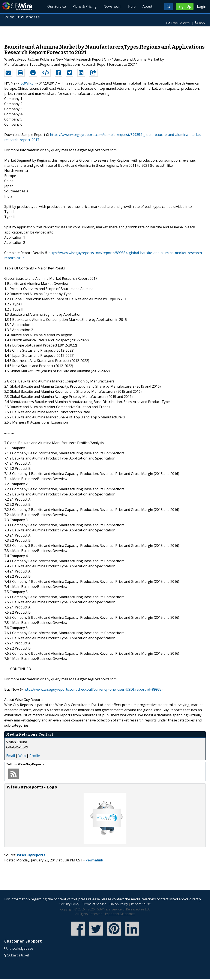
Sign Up (185, 6)
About (147, 6)
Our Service (57, 6)
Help (132, 6)
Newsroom (112, 6)
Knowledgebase (21, 948)
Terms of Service (94, 904)
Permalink (94, 860)
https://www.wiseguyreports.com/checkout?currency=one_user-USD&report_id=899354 (94, 689)
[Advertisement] (105, 33)
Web (22, 756)
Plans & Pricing (85, 6)
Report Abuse (141, 904)
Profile (35, 756)
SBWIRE (27, 83)
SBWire (17, 6)
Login (202, 6)
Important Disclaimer (120, 914)
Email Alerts (180, 23)
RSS (202, 23)
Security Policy (69, 904)
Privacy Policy (119, 904)
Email (10, 756)
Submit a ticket (18, 955)
